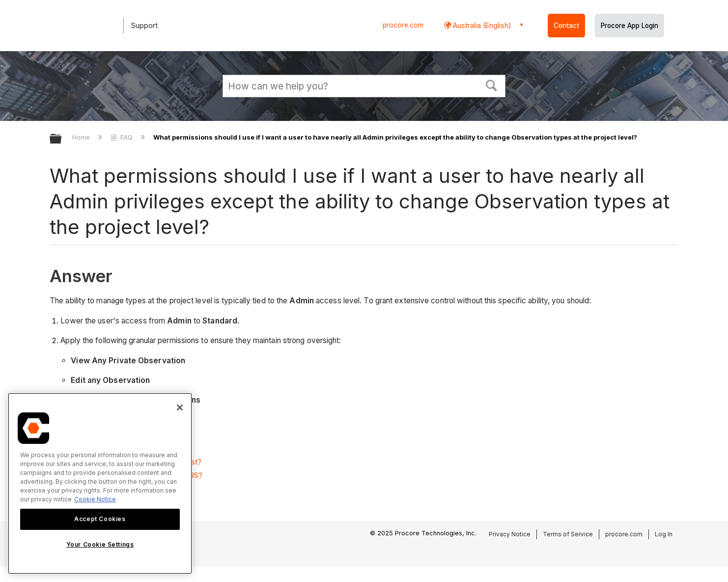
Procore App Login (630, 26)
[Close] (180, 407)
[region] (100, 483)
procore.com (403, 25)
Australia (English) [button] (481, 25)
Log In (664, 534)
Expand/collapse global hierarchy (62, 139)
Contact (566, 26)
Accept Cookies (100, 519)
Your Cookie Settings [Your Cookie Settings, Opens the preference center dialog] (100, 544)
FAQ (123, 137)
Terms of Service (568, 534)
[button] (492, 85)
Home (82, 137)
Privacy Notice (510, 534)
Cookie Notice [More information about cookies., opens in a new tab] (95, 499)
